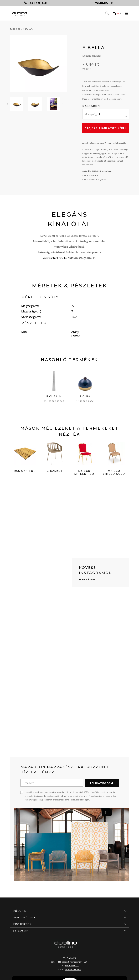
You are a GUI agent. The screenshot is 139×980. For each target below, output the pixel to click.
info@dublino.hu (73, 969)
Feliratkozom (102, 783)
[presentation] (7, 104)
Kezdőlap (15, 29)
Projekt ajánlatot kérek (106, 128)
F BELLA (28, 29)
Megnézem (87, 579)
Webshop (104, 3)
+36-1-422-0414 (72, 965)
